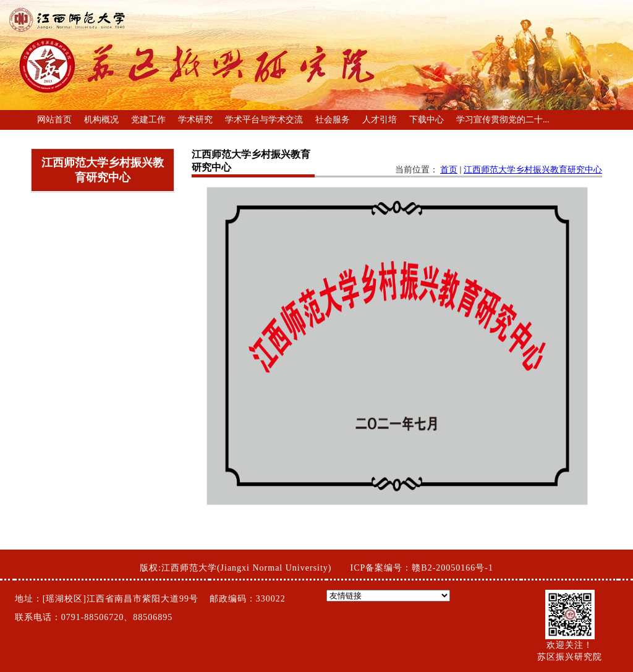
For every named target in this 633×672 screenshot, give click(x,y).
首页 (449, 170)
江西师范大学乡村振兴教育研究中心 (533, 170)
